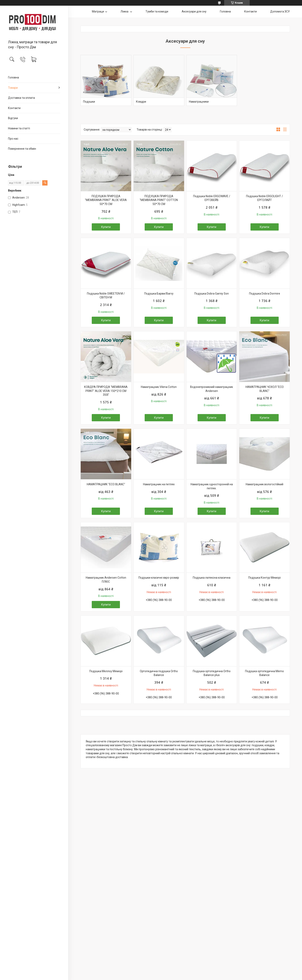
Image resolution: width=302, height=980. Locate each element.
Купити (106, 227)
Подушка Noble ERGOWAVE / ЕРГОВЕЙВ (212, 198)
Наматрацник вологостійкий (264, 484)
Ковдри (141, 102)
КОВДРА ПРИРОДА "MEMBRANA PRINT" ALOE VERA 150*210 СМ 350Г (106, 391)
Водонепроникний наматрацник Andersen (212, 389)
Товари (13, 88)
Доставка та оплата (21, 98)
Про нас (13, 139)
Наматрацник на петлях (159, 484)
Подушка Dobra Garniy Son (212, 294)
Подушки (89, 102)
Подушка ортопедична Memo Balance (264, 673)
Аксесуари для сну (194, 11)
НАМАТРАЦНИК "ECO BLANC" (106, 484)
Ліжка (125, 11)
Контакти (14, 108)
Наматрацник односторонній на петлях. (212, 486)
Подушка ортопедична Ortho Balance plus (212, 673)
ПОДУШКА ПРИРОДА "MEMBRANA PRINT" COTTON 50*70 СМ (159, 200)
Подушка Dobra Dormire (265, 294)
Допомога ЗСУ (280, 11)
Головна (13, 77)
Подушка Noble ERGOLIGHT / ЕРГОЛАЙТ (264, 198)
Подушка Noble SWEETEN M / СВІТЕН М (106, 296)
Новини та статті (19, 128)
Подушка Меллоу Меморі (106, 671)
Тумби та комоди (157, 11)
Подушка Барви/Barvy (159, 294)
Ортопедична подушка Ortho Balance (159, 673)
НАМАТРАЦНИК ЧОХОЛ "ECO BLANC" (265, 389)
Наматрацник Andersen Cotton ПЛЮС (106, 580)
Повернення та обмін (22, 149)
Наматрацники (199, 102)
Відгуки (13, 118)
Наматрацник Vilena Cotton (159, 387)
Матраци (98, 11)
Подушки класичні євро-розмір (159, 578)
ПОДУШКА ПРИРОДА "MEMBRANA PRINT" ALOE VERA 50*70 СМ (106, 200)
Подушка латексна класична (212, 578)
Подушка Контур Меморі (264, 578)
